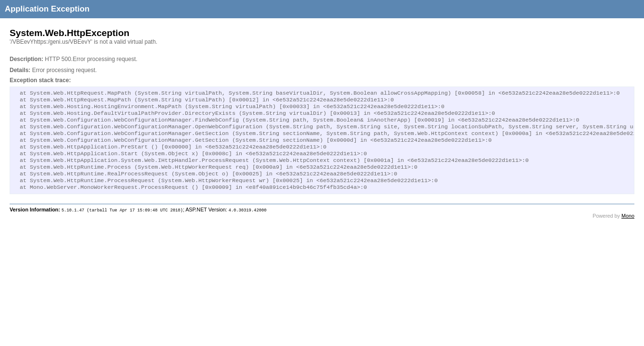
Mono (628, 230)
